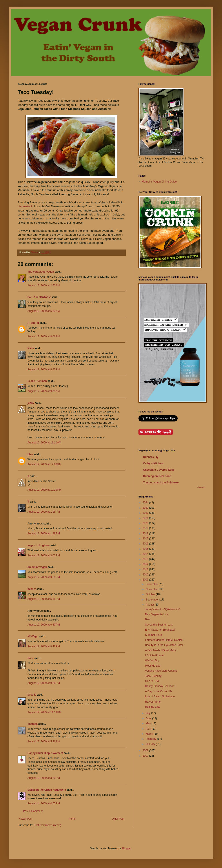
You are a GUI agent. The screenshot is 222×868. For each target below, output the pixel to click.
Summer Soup (154, 635)
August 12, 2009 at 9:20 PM (44, 683)
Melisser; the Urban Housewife (47, 790)
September (153, 600)
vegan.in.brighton (39, 545)
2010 (146, 575)
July (148, 713)
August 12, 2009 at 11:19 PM (44, 712)
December (152, 584)
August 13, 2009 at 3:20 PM (44, 778)
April (149, 729)
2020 (146, 523)
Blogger (127, 848)
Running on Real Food (157, 476)
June (149, 718)
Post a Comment (33, 811)
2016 (146, 544)
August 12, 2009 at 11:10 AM (44, 443)
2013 (146, 559)
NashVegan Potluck (157, 614)
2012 (146, 564)
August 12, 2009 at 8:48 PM (44, 646)
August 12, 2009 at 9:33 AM (44, 391)
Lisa (30, 454)
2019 (146, 528)
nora (30, 658)
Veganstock (25, 206)
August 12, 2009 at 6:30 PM (44, 625)
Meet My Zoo (153, 666)
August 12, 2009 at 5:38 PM (44, 599)
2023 (146, 508)
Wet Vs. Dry (152, 660)
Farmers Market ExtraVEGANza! (164, 640)
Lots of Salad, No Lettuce (160, 696)
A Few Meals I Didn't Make (161, 650)
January (151, 744)
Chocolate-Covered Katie (159, 470)
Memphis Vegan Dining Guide (159, 182)
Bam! (148, 619)
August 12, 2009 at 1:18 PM (44, 512)
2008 (146, 750)
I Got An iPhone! (155, 655)
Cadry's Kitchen (153, 463)
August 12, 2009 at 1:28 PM (44, 533)
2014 (146, 554)
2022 (146, 513)
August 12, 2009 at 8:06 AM (44, 336)
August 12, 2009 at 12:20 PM (44, 464)
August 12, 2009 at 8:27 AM (44, 369)
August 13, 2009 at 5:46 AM (44, 741)
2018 (146, 533)
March (150, 734)
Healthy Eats (153, 707)
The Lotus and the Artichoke (161, 483)
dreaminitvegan (37, 567)
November (152, 589)
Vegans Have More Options (161, 671)
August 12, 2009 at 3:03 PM (44, 555)
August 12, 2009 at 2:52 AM (44, 286)
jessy (31, 403)
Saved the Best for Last (159, 625)
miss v (32, 589)
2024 (146, 503)
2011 (146, 569)
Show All (201, 487)
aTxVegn (33, 636)
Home (72, 819)
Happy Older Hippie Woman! (45, 753)
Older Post (118, 819)
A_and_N (33, 323)
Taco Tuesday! (154, 676)
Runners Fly (151, 457)
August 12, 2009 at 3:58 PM (44, 577)
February (151, 739)
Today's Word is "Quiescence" (163, 609)
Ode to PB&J (153, 681)
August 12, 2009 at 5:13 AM (44, 311)
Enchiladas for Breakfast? (160, 630)
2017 (146, 539)
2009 (146, 580)
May (149, 723)
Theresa (33, 724)
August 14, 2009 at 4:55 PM (44, 803)
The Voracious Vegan (41, 272)
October (151, 594)
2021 (146, 518)
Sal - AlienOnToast (39, 297)
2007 (146, 756)
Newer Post (25, 819)
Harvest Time (153, 702)
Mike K (32, 695)
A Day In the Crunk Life (159, 691)
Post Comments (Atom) (47, 825)
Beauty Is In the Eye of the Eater (164, 645)
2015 (146, 549)
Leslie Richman (37, 381)
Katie (31, 348)
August (150, 605)
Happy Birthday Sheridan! (160, 686)
